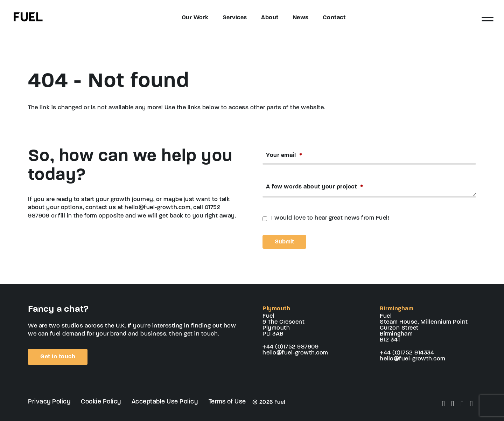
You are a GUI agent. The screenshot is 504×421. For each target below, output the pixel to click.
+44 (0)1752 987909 (290, 347)
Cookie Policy (101, 402)
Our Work (195, 18)
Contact (334, 18)
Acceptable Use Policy (165, 402)
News (301, 18)
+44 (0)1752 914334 (407, 353)
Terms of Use (227, 402)
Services (235, 18)
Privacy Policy (49, 402)
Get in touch (58, 357)
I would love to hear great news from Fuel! (330, 218)
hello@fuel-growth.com (295, 353)
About (270, 18)
